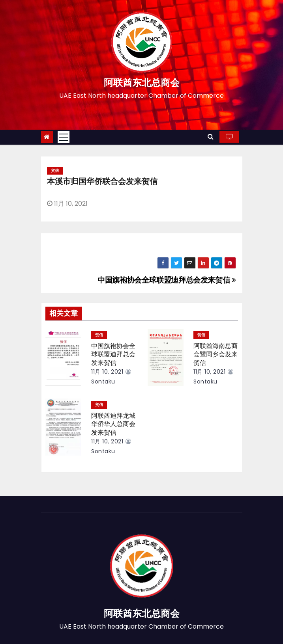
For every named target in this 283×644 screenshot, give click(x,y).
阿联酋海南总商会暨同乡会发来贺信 (216, 354)
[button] (211, 137)
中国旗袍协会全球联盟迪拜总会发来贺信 (167, 280)
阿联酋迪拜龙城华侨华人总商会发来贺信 (113, 424)
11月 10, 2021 (107, 372)
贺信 (55, 170)
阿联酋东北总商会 (142, 83)
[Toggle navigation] (64, 137)
